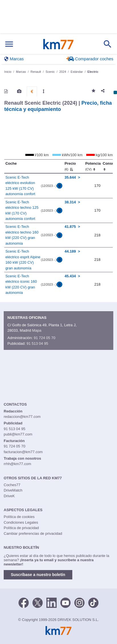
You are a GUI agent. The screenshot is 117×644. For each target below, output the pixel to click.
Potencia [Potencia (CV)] (93, 166)
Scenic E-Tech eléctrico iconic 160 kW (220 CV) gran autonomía (21, 284)
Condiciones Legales (21, 522)
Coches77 (12, 485)
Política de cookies (19, 517)
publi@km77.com (18, 434)
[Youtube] (65, 602)
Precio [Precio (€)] (70, 166)
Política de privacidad (21, 528)
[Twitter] (38, 602)
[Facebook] (24, 602)
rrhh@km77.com (17, 464)
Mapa (37, 330)
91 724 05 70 (44, 338)
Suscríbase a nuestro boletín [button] (38, 575)
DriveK (9, 496)
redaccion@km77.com (22, 417)
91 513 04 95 (37, 343)
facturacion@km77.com (23, 452)
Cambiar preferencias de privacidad (33, 533)
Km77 (58, 44)
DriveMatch (13, 490)
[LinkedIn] (52, 602)
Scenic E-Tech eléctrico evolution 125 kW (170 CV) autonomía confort (20, 186)
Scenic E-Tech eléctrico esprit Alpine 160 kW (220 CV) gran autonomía (23, 260)
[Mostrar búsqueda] (108, 44)
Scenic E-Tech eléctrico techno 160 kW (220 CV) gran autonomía (22, 235)
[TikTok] (93, 602)
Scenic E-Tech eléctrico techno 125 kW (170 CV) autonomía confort (22, 210)
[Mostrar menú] (9, 44)
